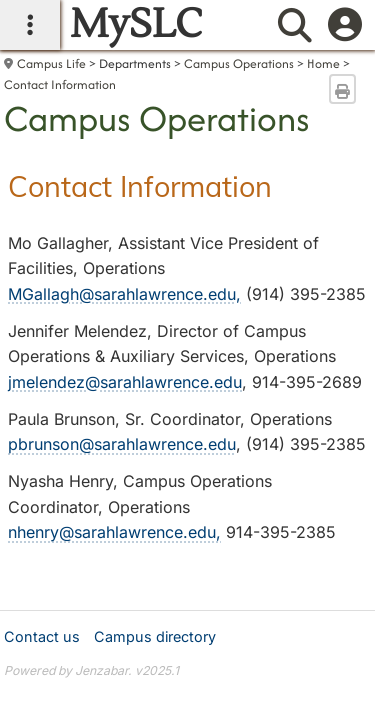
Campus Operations (239, 63)
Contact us (42, 636)
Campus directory (155, 636)
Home (323, 63)
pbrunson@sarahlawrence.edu (122, 444)
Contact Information (60, 84)
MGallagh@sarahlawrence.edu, (124, 294)
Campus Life (51, 63)
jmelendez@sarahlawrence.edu (125, 382)
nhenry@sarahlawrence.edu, (114, 532)
